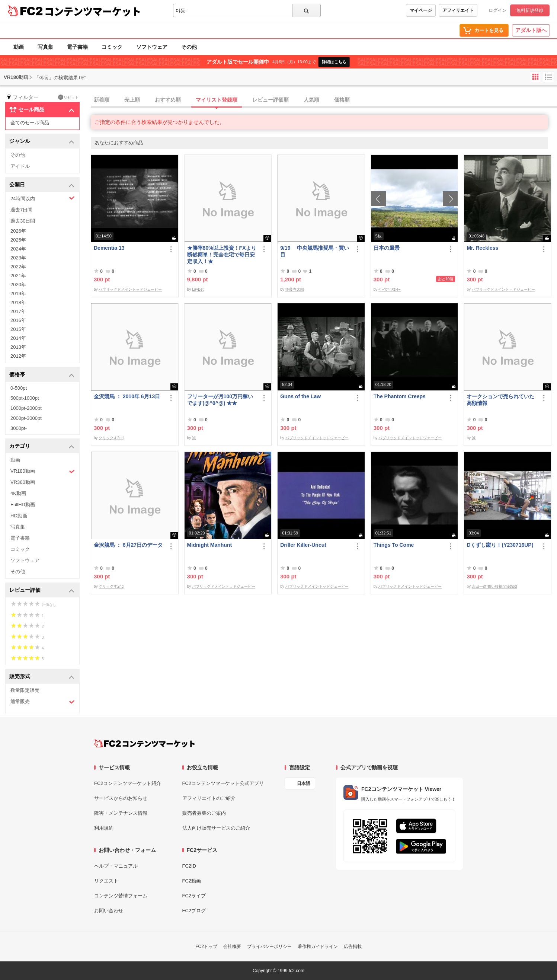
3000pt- (19, 428)
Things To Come (394, 545)
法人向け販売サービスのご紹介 (216, 828)
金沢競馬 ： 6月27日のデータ (128, 545)
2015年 (18, 329)
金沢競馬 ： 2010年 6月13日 (127, 396)
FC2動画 (192, 881)
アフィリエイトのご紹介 (209, 798)
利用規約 (104, 828)
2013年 (18, 347)
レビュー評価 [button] (42, 590)
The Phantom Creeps (400, 396)
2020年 (18, 285)
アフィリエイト (458, 10)
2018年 (18, 302)
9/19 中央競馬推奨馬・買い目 (315, 251)
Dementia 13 (109, 248)
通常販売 (43, 702)
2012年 (18, 356)
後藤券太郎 (295, 289)
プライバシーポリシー (269, 947)
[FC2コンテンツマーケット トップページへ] (145, 743)
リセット (68, 97)
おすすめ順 (168, 100)
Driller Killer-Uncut (303, 545)
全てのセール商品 (30, 123)
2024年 (18, 249)
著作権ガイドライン (318, 947)
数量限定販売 (25, 690)
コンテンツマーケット (93, 11)
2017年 (18, 311)
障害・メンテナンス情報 (121, 813)
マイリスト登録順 (217, 100)
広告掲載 (353, 947)
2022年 (18, 267)
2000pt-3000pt (26, 418)
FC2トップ (206, 947)
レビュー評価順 (271, 100)
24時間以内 (43, 198)
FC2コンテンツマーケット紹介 (128, 783)
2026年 (18, 231)
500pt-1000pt (25, 398)
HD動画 (19, 516)
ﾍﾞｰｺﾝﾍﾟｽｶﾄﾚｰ (390, 289)
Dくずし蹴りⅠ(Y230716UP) (500, 545)
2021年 (18, 276)
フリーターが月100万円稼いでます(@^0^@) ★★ (220, 400)
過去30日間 (23, 221)
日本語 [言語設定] (304, 783)
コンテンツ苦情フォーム (121, 896)
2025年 (18, 240)
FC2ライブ (194, 896)
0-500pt (19, 388)
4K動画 (18, 493)
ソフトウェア (152, 47)
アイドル (20, 166)
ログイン (497, 10)
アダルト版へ (531, 30)
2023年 (18, 258)
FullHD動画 (23, 505)
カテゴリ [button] (42, 446)
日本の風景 (387, 248)
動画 (19, 47)
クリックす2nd (111, 438)
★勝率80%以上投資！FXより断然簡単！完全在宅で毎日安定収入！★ (222, 255)
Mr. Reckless (482, 248)
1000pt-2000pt (26, 408)
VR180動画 (43, 471)
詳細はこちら (334, 62)
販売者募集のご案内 (204, 813)
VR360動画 (23, 482)
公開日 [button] (42, 185)
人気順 (311, 100)
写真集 (45, 47)
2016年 (18, 320)
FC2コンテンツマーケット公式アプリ (223, 783)
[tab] (324, 100)
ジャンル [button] (42, 142)
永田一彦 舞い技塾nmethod (494, 586)
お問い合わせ (109, 911)
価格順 (342, 100)
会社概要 (232, 947)
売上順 (132, 100)
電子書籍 (77, 47)
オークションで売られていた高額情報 (500, 400)
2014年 (18, 338)
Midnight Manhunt (210, 545)
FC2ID (189, 866)
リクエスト (106, 881)
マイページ (421, 10)
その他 (189, 47)
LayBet (198, 289)
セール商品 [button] (42, 110)
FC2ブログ (194, 911)
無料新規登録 (530, 10)
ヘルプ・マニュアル (116, 866)
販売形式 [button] (42, 677)
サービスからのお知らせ (121, 798)
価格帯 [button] (42, 375)
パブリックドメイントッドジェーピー (130, 289)
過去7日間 (21, 210)
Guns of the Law (300, 396)
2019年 (18, 293)
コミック (112, 47)
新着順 (102, 100)
